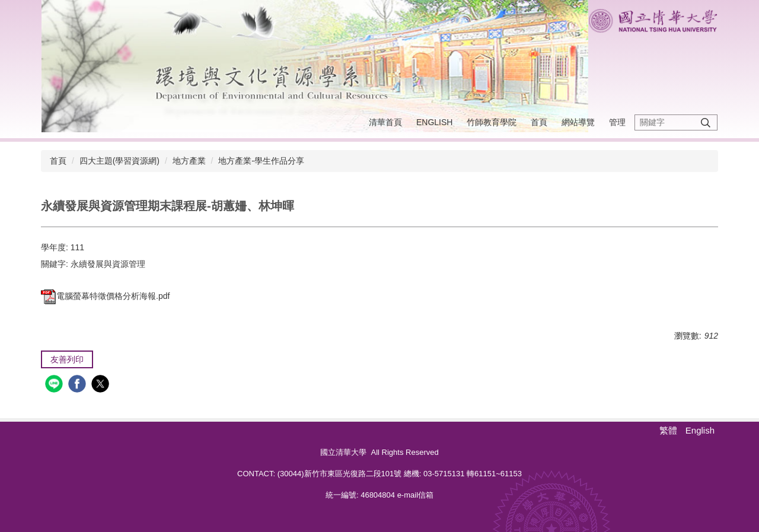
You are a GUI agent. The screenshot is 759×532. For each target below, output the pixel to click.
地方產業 (189, 161)
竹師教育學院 (492, 122)
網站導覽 (578, 122)
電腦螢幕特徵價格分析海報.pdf (105, 296)
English (434, 122)
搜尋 (706, 122)
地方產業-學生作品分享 (261, 161)
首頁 (539, 122)
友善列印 (67, 359)
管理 (617, 122)
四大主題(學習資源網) (119, 161)
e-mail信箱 (415, 495)
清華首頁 (385, 122)
